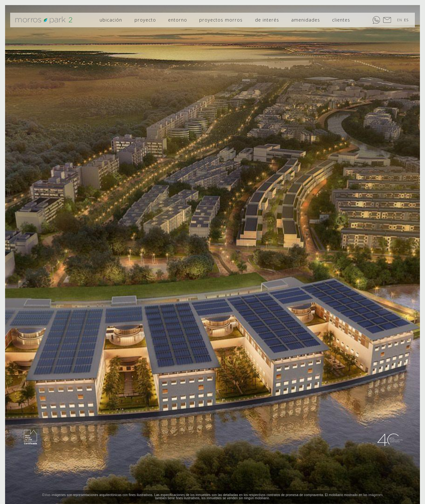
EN (400, 20)
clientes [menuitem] (341, 20)
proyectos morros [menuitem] (221, 20)
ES (406, 20)
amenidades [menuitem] (306, 20)
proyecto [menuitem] (145, 20)
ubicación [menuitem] (111, 20)
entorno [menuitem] (178, 20)
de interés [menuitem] (267, 20)
